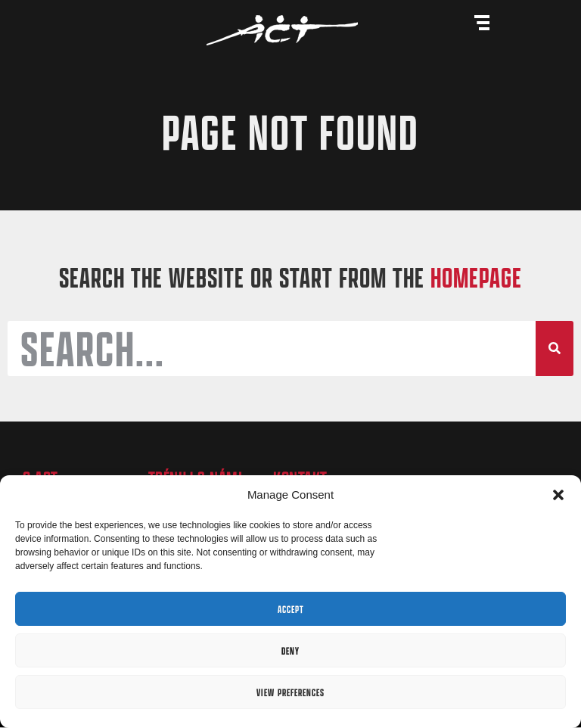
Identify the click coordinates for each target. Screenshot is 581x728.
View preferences (290, 692)
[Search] (555, 349)
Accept (291, 609)
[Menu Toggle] (482, 23)
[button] (558, 495)
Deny (290, 651)
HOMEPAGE (476, 277)
